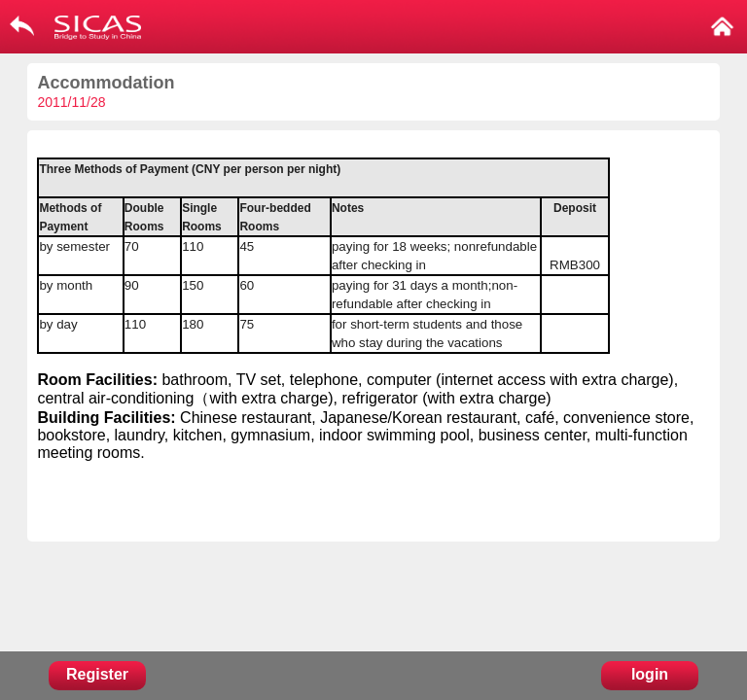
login (650, 674)
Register (97, 674)
